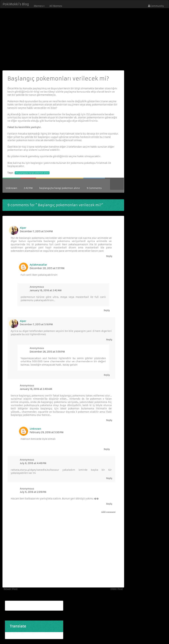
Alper (23, 228)
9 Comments (94, 188)
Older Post (117, 589)
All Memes (56, 6)
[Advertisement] (84, 39)
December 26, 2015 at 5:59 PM (47, 352)
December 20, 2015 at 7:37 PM (47, 268)
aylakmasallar (38, 265)
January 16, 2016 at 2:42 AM (46, 290)
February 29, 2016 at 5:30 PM (47, 432)
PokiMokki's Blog (16, 4)
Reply (109, 256)
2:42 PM (28, 188)
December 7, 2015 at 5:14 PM (36, 231)
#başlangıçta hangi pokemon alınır (32, 173)
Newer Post (11, 589)
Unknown (11, 188)
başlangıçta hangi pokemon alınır (60, 188)
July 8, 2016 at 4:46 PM (33, 463)
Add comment (108, 512)
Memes (39, 6)
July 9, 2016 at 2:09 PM (33, 492)
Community (156, 6)
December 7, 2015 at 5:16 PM (36, 324)
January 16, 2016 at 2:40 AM (36, 389)
